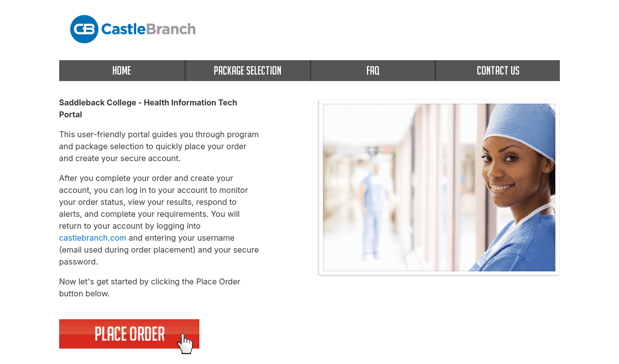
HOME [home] (122, 70)
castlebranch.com (93, 238)
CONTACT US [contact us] (498, 70)
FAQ (373, 70)
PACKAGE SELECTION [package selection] (248, 70)
